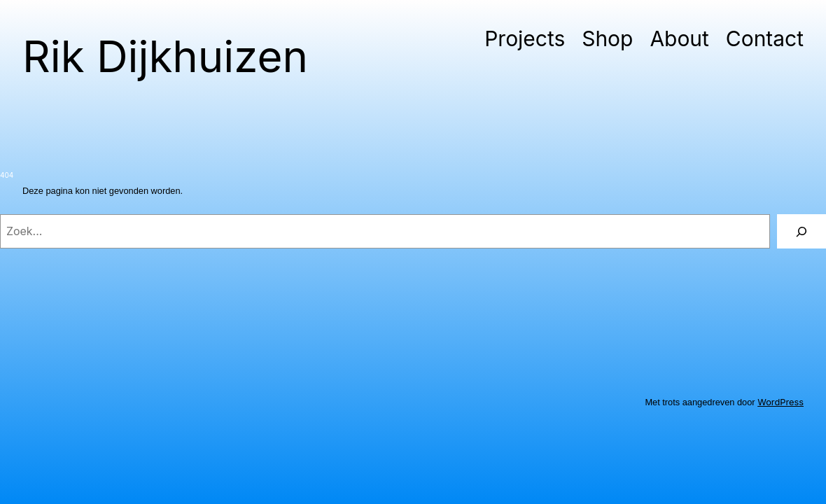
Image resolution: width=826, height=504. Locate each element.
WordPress (780, 402)
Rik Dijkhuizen (165, 56)
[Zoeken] (801, 231)
